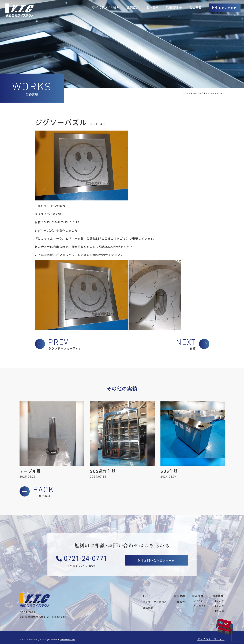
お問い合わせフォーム (159, 560)
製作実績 (153, 7)
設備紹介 (133, 7)
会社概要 (195, 7)
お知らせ (199, 601)
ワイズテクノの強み (106, 7)
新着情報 (198, 596)
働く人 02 (219, 606)
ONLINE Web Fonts (67, 640)
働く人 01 (219, 601)
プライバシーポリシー (211, 639)
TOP (146, 596)
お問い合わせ (228, 8)
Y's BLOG (200, 606)
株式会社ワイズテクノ (19, 10)
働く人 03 (219, 611)
